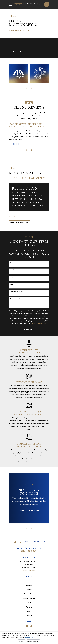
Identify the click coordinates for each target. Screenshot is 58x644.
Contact (29, 615)
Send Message (29, 330)
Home (29, 581)
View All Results (19, 223)
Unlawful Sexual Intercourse (21, 30)
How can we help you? (17, 299)
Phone (12, 277)
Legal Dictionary (29, 598)
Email (11, 284)
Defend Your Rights (29, 511)
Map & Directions (29, 570)
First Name (13, 263)
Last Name (13, 270)
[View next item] (31, 88)
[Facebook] (27, 626)
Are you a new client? (17, 292)
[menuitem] (29, 52)
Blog (29, 611)
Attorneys (29, 590)
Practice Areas (29, 594)
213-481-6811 (29, 551)
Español (29, 585)
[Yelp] (31, 626)
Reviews (29, 607)
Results (29, 603)
